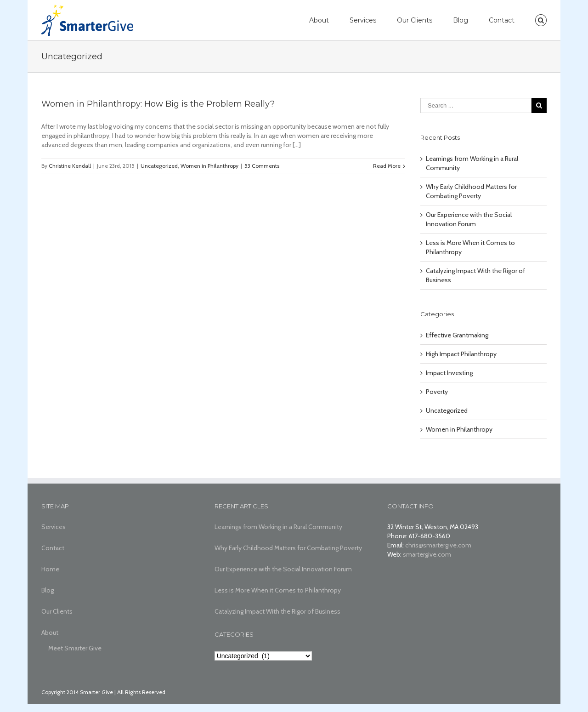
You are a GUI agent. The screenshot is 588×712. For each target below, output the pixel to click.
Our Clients (415, 20)
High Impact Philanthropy (461, 354)
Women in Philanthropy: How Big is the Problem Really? (158, 104)
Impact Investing (449, 373)
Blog (461, 20)
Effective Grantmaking (457, 335)
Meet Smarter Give (75, 648)
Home (50, 569)
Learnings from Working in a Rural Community (278, 527)
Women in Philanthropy (209, 166)
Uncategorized (159, 166)
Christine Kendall (70, 166)
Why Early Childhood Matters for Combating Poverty (288, 548)
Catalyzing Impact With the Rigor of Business (277, 611)
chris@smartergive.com (438, 545)
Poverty (437, 392)
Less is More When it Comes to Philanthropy (278, 590)
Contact (502, 20)
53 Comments (262, 166)
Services (363, 20)
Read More (387, 166)
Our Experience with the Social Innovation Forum (283, 569)
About (319, 20)
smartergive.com (427, 554)
